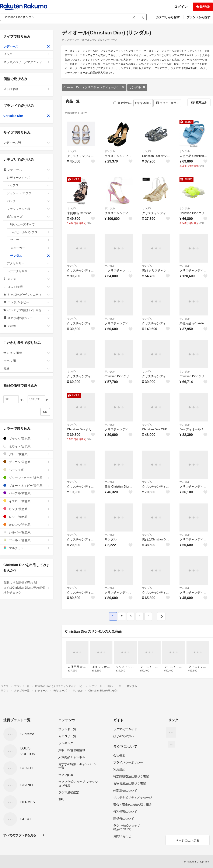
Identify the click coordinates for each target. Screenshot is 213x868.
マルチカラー (27, 548)
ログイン (181, 7)
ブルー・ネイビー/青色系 (27, 486)
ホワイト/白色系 (27, 446)
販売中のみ (123, 103)
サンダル (137, 87)
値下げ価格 (27, 89)
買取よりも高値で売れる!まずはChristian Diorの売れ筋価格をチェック (27, 588)
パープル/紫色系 (27, 493)
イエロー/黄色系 (27, 501)
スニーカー (30, 248)
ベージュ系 (27, 470)
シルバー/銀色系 (27, 532)
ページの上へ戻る (188, 840)
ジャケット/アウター (28, 193)
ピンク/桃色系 (27, 509)
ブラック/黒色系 (27, 439)
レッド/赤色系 (27, 517)
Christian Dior (27, 116)
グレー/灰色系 (27, 454)
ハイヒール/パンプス (30, 232)
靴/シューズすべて (30, 224)
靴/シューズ (28, 217)
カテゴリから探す (168, 17)
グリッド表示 (167, 103)
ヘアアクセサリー (28, 271)
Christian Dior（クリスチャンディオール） (94, 87)
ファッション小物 (28, 209)
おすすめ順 (143, 103)
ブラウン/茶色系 (27, 462)
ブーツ (30, 240)
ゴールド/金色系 (27, 540)
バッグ (28, 201)
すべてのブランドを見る (20, 835)
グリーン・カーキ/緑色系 (27, 478)
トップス (28, 185)
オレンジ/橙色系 (27, 525)
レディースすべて (28, 178)
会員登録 (203, 7)
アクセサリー (28, 263)
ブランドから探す (199, 17)
